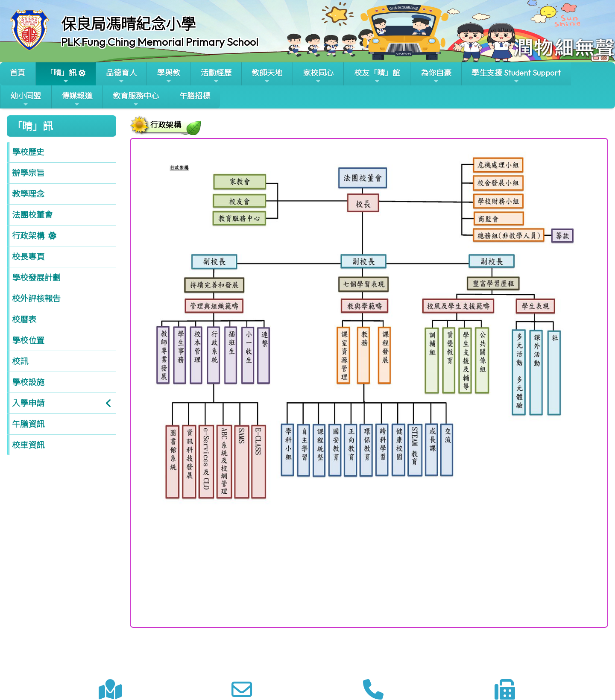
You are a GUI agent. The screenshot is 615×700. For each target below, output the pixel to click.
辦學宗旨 (28, 173)
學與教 (169, 76)
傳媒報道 (77, 99)
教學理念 (28, 194)
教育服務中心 (136, 99)
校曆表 (24, 319)
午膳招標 (195, 96)
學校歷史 (28, 152)
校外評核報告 (36, 299)
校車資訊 (28, 445)
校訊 (20, 361)
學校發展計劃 (36, 278)
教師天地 (267, 76)
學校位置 (28, 340)
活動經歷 (216, 76)
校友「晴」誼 (377, 76)
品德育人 (121, 76)
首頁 (18, 73)
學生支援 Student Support (516, 76)
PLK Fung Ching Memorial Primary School (160, 42)
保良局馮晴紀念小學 (128, 24)
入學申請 (28, 403)
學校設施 (28, 382)
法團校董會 (32, 215)
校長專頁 (28, 257)
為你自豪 (436, 76)
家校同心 (318, 76)
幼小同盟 (26, 99)
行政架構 (28, 236)
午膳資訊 (28, 424)
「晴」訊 (61, 76)
